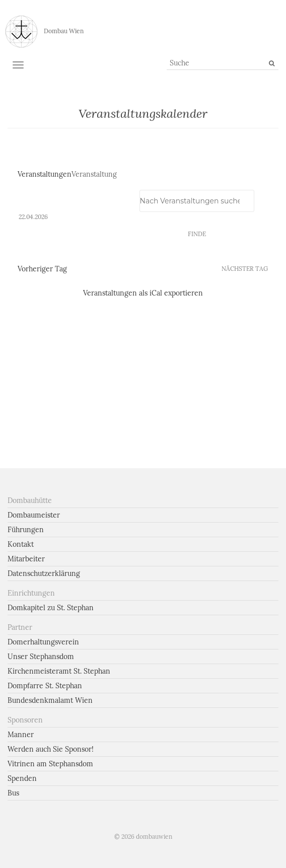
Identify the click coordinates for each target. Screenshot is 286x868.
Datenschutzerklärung (44, 573)
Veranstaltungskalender (143, 113)
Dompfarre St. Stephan (45, 686)
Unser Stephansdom (41, 657)
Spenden (22, 778)
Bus (13, 793)
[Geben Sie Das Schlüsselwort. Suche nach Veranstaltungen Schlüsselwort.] (197, 201)
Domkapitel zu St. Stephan (51, 608)
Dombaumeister (34, 515)
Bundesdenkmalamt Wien (50, 700)
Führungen (26, 530)
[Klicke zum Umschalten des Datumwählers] (33, 217)
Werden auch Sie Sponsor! (51, 749)
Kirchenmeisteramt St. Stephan (59, 671)
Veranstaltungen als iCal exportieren (143, 293)
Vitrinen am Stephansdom (50, 764)
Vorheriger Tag (42, 269)
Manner (21, 735)
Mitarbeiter (26, 559)
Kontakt (21, 544)
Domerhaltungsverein (43, 642)
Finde (197, 234)
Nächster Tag (245, 269)
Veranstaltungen (45, 174)
